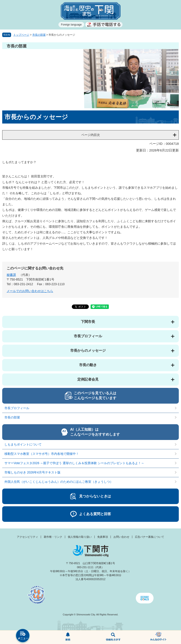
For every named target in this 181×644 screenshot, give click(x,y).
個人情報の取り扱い (80, 537)
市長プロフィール (88, 336)
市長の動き (88, 365)
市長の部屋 (39, 35)
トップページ (21, 35)
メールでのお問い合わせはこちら (30, 291)
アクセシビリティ (27, 537)
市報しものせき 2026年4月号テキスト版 (32, 472)
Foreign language (71, 25)
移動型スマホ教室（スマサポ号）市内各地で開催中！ (42, 454)
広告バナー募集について (150, 537)
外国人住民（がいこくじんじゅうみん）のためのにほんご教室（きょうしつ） (59, 482)
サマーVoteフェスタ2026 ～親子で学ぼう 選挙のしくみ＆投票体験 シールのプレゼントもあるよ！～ (74, 463)
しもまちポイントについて (23, 444)
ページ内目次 (91, 135)
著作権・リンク (53, 537)
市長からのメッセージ (88, 350)
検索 (113, 637)
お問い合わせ (121, 537)
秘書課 (11, 275)
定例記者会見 (88, 379)
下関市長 (88, 322)
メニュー (23, 636)
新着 (68, 637)
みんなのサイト (158, 637)
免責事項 (103, 537)
